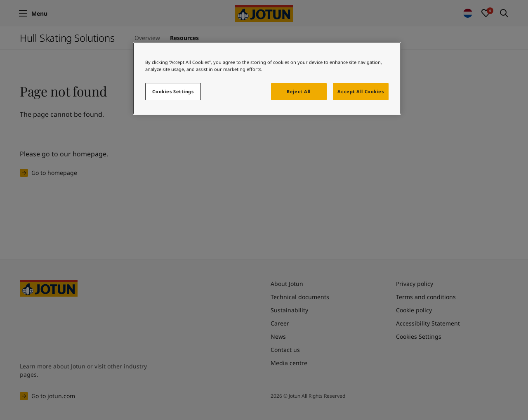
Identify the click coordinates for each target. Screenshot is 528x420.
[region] (267, 78)
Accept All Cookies (361, 91)
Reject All (299, 91)
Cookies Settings (173, 91)
